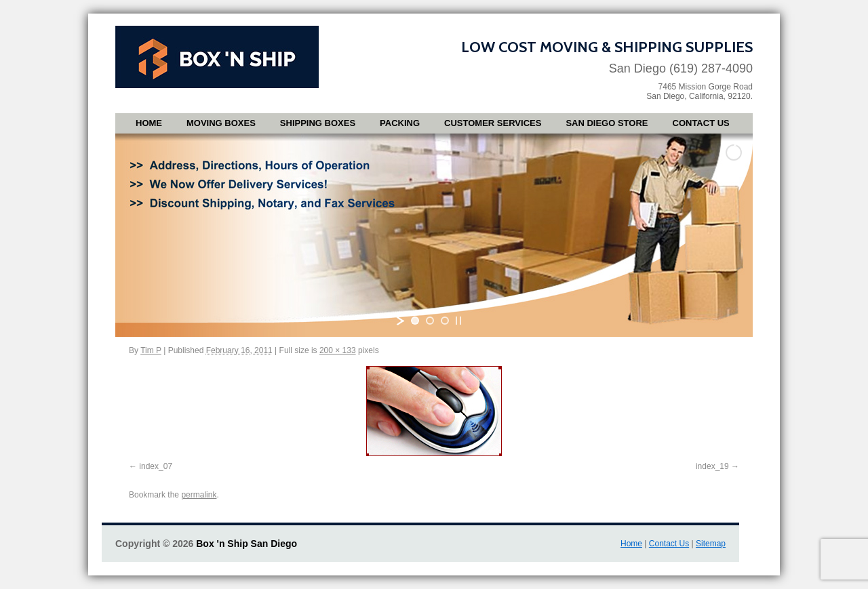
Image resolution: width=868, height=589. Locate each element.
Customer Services (493, 123)
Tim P (151, 350)
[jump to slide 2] (430, 321)
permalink (199, 495)
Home (149, 123)
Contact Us (701, 123)
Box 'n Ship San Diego (246, 544)
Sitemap (711, 544)
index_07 (156, 466)
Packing (400, 123)
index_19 (712, 466)
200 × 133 (338, 350)
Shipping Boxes (318, 123)
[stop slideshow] (458, 321)
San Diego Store (607, 123)
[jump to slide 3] (445, 321)
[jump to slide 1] (415, 321)
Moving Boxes (221, 123)
